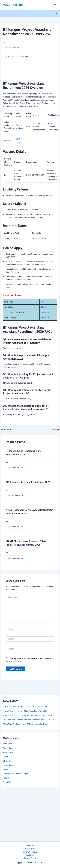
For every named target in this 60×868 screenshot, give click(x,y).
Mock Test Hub (13, 5)
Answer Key (8, 752)
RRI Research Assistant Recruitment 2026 (28, 482)
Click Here (45, 307)
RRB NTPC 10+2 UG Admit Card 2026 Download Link (25, 707)
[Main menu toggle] (55, 5)
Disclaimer (30, 855)
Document (7, 757)
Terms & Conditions (30, 852)
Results (6, 778)
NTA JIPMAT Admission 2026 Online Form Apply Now (25, 711)
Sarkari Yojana (9, 782)
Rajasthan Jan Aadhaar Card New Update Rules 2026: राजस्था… (29, 720)
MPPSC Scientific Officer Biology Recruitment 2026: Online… (28, 715)
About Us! (30, 846)
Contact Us (30, 849)
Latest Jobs (8, 765)
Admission (7, 744)
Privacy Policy (30, 858)
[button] (56, 14)
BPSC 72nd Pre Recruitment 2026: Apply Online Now (25, 724)
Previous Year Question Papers (16, 774)
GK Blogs (7, 761)
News (5, 769)
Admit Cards (8, 748)
